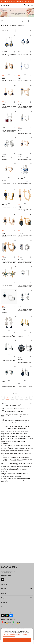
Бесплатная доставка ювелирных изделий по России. (18, 1)
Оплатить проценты (7, 579)
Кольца (3, 548)
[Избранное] (15, 36)
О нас (3, 539)
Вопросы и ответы (6, 589)
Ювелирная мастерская (8, 572)
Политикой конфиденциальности (13, 634)
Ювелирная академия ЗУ (8, 603)
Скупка (3, 520)
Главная (3, 21)
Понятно (17, 640)
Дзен (3, 505)
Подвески (4, 559)
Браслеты (4, 553)
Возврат (4, 584)
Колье (3, 561)
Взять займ (4, 512)
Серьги (16, 21)
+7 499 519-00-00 (6, 498)
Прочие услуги (5, 537)
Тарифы (3, 517)
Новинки (4, 566)
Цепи (3, 556)
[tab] (8, 50)
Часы (3, 564)
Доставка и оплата (6, 581)
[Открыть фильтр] (31, 31)
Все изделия (5, 545)
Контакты (4, 608)
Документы (4, 606)
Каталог (9, 21)
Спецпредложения (6, 592)
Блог (3, 601)
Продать (4, 529)
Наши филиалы (6, 500)
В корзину (15, 52)
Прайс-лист (4, 515)
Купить (3, 531)
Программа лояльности (8, 587)
